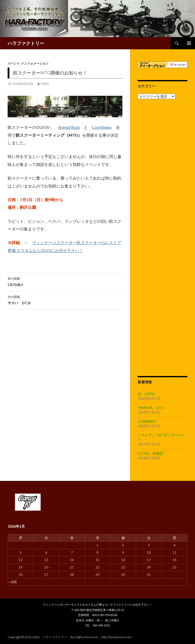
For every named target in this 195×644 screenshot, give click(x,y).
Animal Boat (69, 127)
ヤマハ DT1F (65, 300)
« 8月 (13, 582)
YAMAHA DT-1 (151, 408)
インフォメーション (35, 63)
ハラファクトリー (26, 43)
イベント (14, 63)
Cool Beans (102, 127)
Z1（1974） (147, 394)
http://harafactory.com (116, 637)
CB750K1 (65, 281)
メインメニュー (189, 43)
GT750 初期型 (150, 453)
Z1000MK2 (147, 421)
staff (45, 84)
